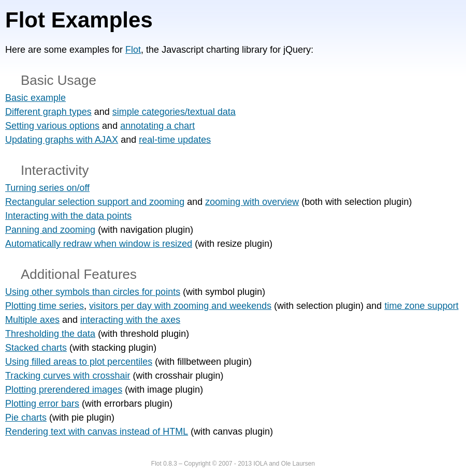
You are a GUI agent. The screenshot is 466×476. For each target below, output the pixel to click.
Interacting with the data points (68, 216)
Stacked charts (36, 348)
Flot (133, 50)
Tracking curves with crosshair (68, 376)
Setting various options (52, 126)
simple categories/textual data (174, 112)
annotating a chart (157, 126)
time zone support (421, 306)
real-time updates (175, 140)
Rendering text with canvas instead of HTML (97, 432)
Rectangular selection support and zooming (95, 202)
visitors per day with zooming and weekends (180, 306)
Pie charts (26, 418)
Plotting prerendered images (64, 390)
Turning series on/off (47, 188)
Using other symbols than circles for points (93, 292)
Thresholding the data (50, 334)
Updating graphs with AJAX (62, 140)
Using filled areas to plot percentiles (79, 362)
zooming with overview (252, 202)
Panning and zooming (50, 230)
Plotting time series (45, 306)
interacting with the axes (130, 320)
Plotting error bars (42, 404)
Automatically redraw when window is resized (99, 244)
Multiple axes (32, 320)
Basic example (35, 98)
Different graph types (48, 112)
